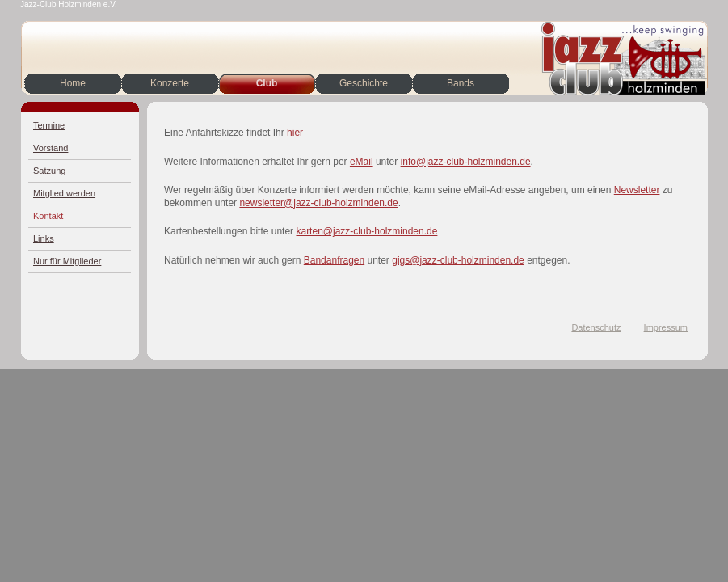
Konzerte (170, 83)
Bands (461, 83)
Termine (49, 125)
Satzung (49, 171)
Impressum (666, 327)
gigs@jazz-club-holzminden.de (458, 260)
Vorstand (50, 148)
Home (73, 83)
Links (44, 238)
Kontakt (48, 216)
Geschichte (364, 83)
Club (267, 83)
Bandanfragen (334, 260)
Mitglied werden (64, 193)
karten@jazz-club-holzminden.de (366, 231)
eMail (362, 162)
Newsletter (637, 190)
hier (295, 133)
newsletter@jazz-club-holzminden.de (318, 203)
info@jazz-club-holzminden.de (466, 162)
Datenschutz (596, 327)
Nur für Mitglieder (67, 261)
